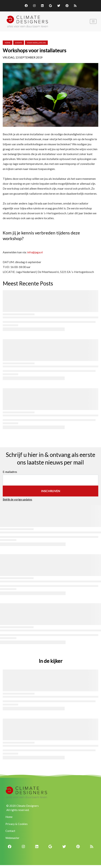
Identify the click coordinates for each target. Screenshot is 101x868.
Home (8, 43)
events (19, 43)
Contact (10, 831)
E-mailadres (10, 472)
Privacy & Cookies (17, 824)
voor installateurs (36, 43)
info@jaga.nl (35, 252)
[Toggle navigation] (93, 21)
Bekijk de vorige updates (17, 499)
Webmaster (12, 838)
